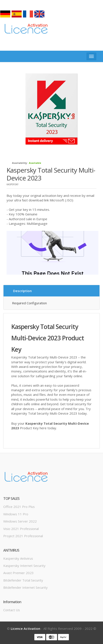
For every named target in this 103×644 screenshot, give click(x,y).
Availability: (20, 163)
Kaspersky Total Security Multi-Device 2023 (51, 174)
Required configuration (29, 303)
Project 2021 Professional (23, 536)
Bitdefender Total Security (23, 580)
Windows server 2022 (20, 521)
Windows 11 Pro (16, 514)
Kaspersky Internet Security (24, 566)
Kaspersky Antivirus (18, 558)
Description (22, 291)
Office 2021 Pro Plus (19, 507)
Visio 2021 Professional (21, 529)
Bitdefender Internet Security (25, 587)
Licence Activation (25, 628)
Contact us (12, 610)
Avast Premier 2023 (18, 573)
